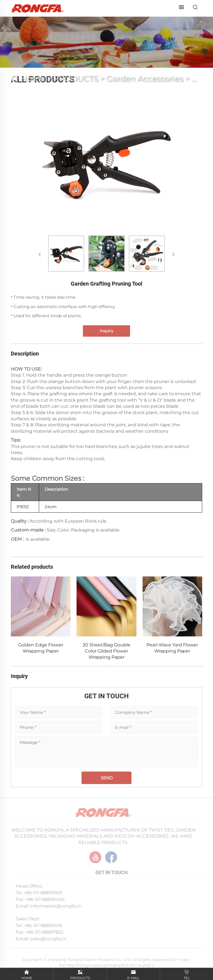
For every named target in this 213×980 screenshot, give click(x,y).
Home (33, 78)
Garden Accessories (145, 78)
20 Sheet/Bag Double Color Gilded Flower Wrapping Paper (106, 651)
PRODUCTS (76, 78)
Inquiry (107, 331)
